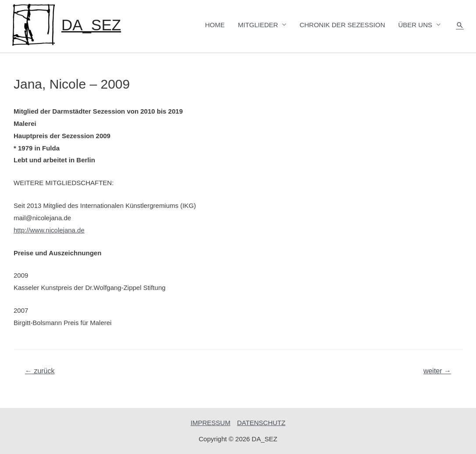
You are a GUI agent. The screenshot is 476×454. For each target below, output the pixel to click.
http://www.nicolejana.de (49, 230)
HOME (215, 25)
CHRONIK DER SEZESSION (342, 25)
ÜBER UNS (415, 25)
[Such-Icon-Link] (460, 25)
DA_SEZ (91, 25)
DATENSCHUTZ (261, 423)
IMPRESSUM (211, 423)
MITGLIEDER (258, 25)
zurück (40, 371)
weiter (437, 371)
